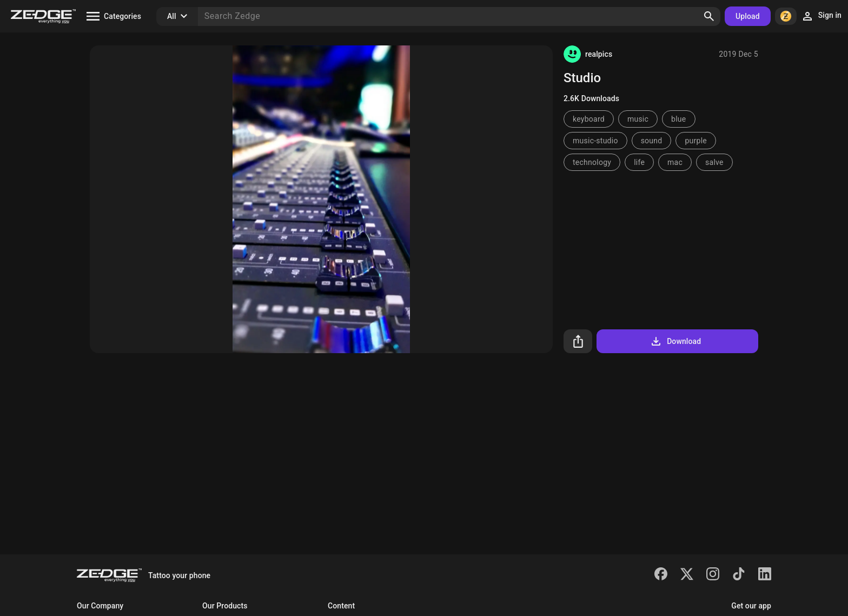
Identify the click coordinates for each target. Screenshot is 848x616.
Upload (748, 16)
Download (675, 341)
